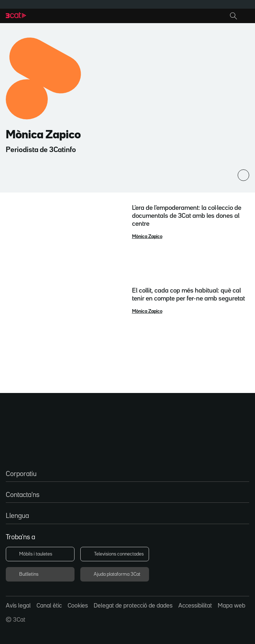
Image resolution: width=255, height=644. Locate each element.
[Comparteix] (243, 175)
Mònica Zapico (147, 237)
